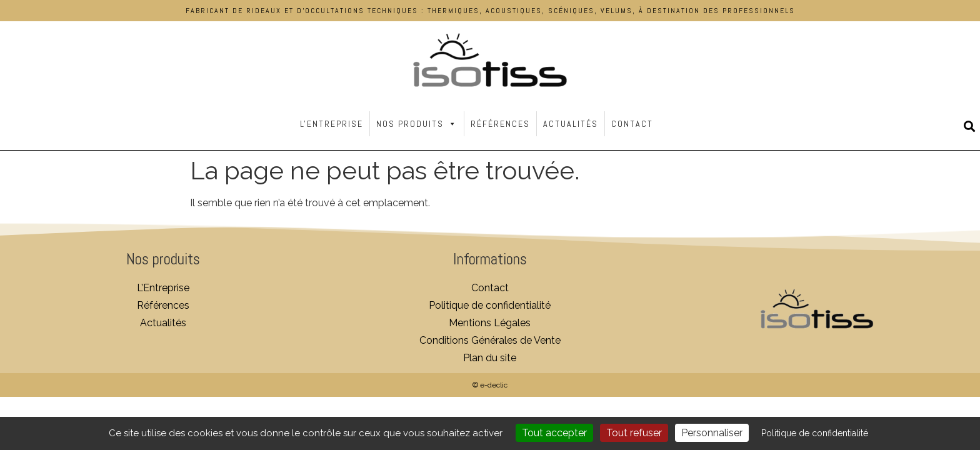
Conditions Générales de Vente (490, 340)
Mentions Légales (490, 323)
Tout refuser (634, 433)
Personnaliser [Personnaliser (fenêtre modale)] (712, 433)
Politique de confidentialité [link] (815, 433)
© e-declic (490, 385)
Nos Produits (417, 124)
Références (500, 124)
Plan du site (490, 358)
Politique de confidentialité (490, 305)
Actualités (571, 124)
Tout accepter (554, 433)
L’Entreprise (163, 288)
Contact (632, 124)
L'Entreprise (332, 124)
